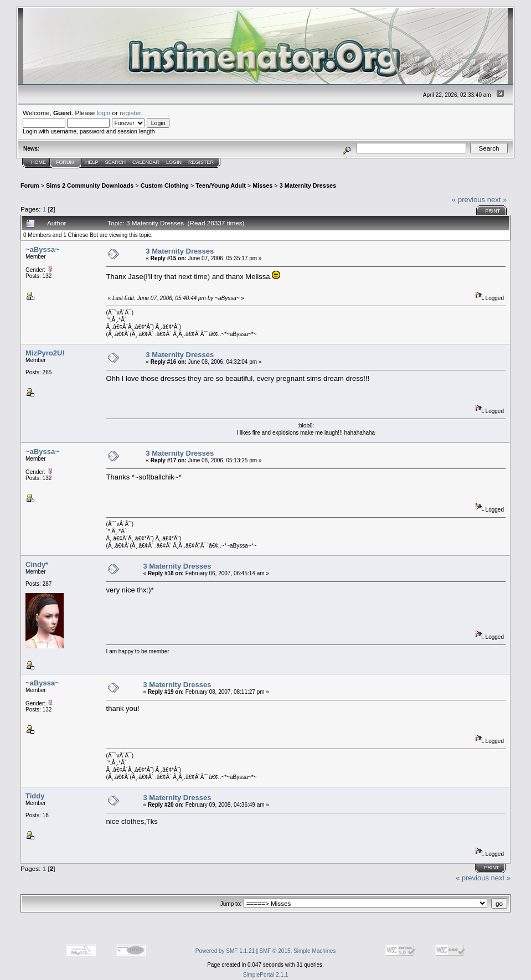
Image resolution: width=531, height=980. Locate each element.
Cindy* (37, 564)
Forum (65, 162)
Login (174, 162)
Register (201, 162)
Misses (262, 185)
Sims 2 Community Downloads (90, 185)
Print (493, 211)
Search (116, 162)
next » (497, 200)
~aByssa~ (42, 249)
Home (38, 162)
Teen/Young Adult (221, 185)
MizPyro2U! (45, 353)
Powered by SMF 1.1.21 (225, 951)
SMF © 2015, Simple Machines (297, 951)
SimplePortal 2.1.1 (266, 975)
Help (92, 162)
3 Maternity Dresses (308, 185)
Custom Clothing (165, 185)
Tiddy (35, 796)
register (130, 113)
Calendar (146, 162)
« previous (468, 200)
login (104, 113)
